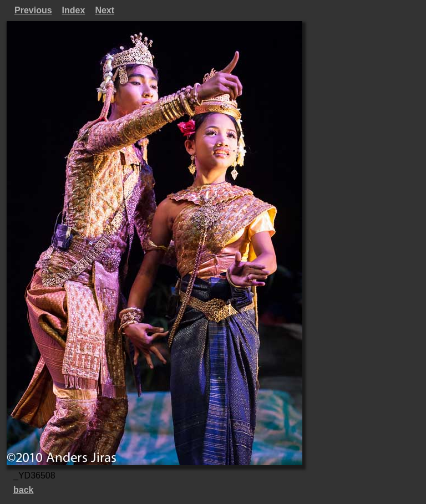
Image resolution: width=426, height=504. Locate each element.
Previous (33, 10)
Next (105, 10)
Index (74, 10)
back (23, 490)
